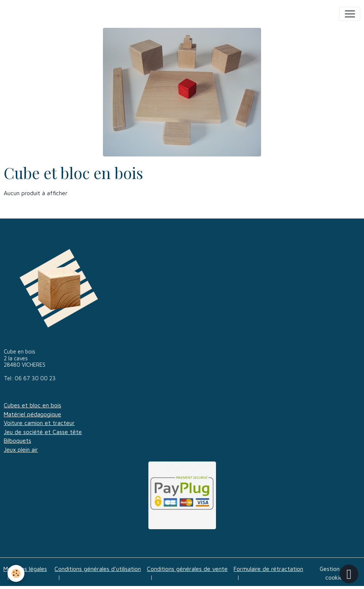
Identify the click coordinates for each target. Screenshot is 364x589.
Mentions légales (25, 569)
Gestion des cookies (335, 573)
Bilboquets (17, 440)
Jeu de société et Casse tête (43, 432)
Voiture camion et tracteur (39, 423)
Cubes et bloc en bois (32, 405)
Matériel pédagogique (32, 414)
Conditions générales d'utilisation (98, 569)
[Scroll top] (349, 574)
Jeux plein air (21, 449)
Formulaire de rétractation (268, 569)
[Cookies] (16, 573)
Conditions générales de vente (187, 569)
